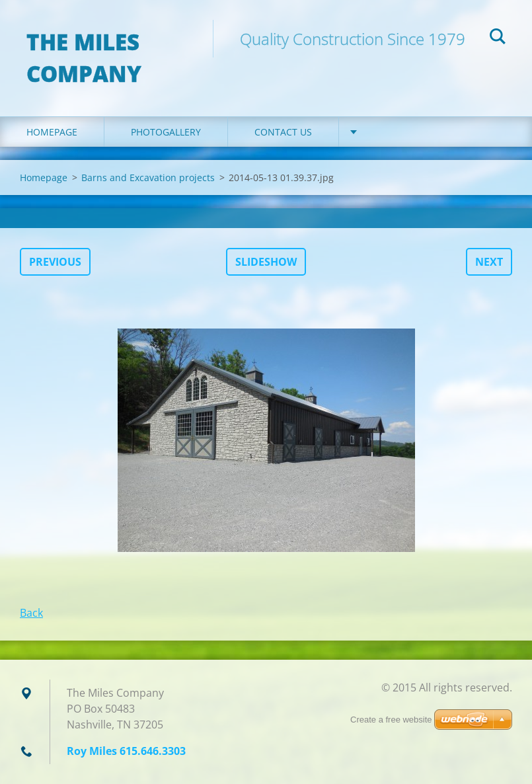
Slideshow (266, 262)
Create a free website (391, 720)
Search (498, 38)
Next (489, 262)
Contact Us (283, 132)
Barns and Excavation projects (148, 177)
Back (31, 613)
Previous (55, 262)
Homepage (52, 132)
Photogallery (166, 132)
